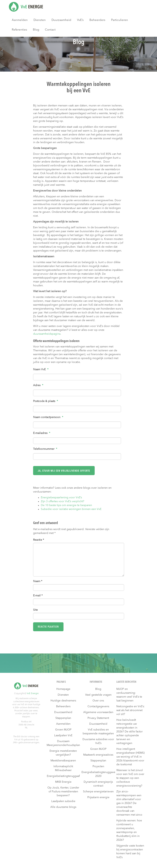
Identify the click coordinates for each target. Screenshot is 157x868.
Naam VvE (41, 369)
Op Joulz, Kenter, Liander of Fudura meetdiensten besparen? (63, 792)
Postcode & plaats (45, 401)
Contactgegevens (98, 706)
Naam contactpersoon (48, 417)
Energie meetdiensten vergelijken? (63, 753)
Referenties (19, 30)
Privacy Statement (98, 718)
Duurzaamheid (61, 20)
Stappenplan (63, 718)
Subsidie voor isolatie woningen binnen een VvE (71, 509)
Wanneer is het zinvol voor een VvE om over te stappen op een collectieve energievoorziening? (130, 778)
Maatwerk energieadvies (98, 755)
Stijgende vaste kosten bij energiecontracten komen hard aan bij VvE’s (130, 852)
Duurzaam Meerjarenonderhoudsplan (63, 743)
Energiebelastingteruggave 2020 (98, 774)
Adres (38, 385)
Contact (50, 30)
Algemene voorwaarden (98, 712)
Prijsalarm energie (98, 797)
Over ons (98, 701)
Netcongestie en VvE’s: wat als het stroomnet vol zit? (130, 710)
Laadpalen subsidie (63, 801)
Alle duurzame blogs (63, 807)
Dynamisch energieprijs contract (98, 784)
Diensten (40, 20)
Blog (36, 30)
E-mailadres (42, 433)
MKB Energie (63, 782)
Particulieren (120, 20)
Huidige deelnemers (63, 701)
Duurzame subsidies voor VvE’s (98, 741)
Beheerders (97, 20)
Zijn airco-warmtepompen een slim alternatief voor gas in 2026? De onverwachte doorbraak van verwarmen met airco (129, 803)
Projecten (98, 766)
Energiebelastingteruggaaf (63, 776)
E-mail (38, 596)
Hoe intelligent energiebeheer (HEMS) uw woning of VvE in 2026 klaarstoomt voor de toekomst (130, 757)
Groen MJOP (63, 730)
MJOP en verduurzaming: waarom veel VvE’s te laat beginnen (129, 695)
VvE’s (80, 20)
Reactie (39, 540)
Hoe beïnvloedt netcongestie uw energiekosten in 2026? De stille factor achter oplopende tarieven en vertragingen (130, 732)
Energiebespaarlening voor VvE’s (61, 498)
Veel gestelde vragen (98, 695)
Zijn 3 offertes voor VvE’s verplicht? (63, 501)
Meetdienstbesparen (63, 761)
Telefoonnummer (45, 449)
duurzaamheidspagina (47, 334)
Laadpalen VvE (63, 735)
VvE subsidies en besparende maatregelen (98, 732)
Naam (38, 581)
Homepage (63, 689)
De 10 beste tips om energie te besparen (66, 505)
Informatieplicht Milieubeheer (63, 768)
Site (35, 610)
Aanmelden (20, 20)
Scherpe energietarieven (98, 792)
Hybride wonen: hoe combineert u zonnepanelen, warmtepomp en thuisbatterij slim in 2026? (129, 830)
